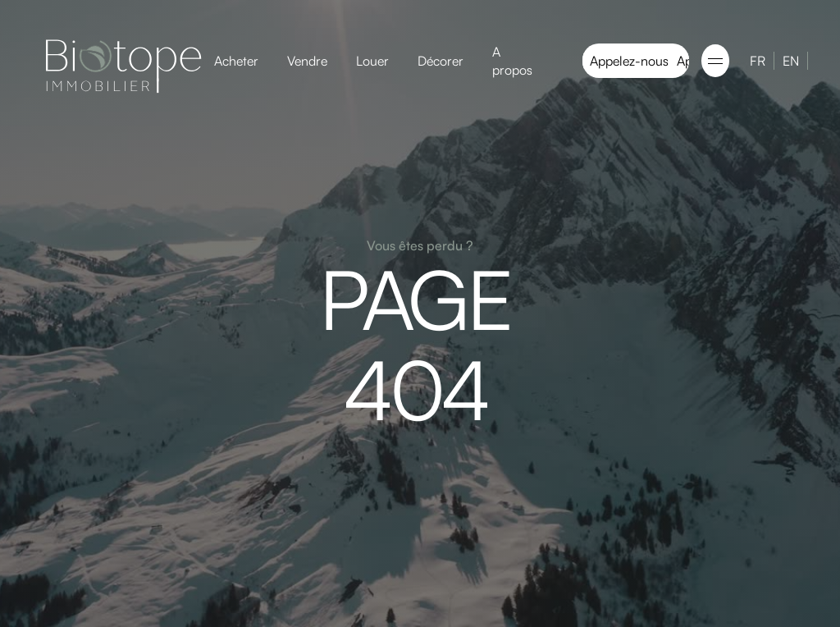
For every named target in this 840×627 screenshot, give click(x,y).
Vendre (307, 61)
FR (758, 61)
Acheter (236, 61)
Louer (372, 61)
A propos (512, 61)
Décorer (441, 61)
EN (791, 61)
